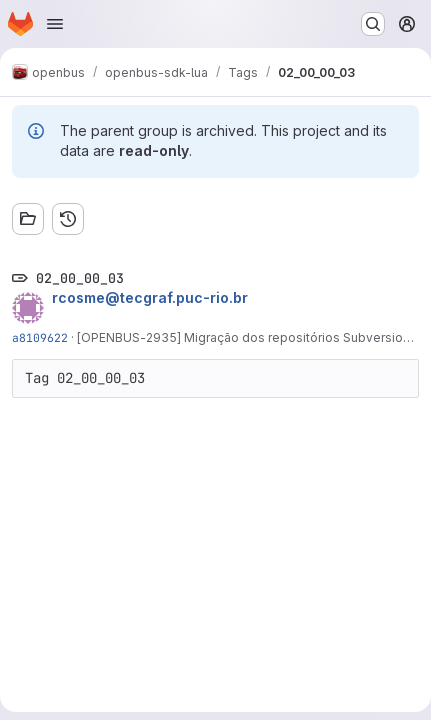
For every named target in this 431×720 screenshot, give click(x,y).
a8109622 (40, 337)
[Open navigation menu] (55, 24)
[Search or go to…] (373, 24)
